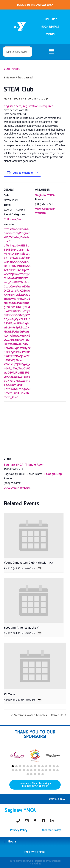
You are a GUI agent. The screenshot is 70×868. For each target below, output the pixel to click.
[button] (13, 766)
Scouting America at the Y (21, 628)
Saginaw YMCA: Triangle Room (24, 465)
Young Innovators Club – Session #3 (28, 563)
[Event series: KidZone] (39, 700)
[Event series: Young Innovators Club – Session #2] (39, 568)
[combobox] (18, 52)
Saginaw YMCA (45, 195)
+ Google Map (52, 474)
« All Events (12, 69)
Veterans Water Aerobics (30, 715)
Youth (21, 219)
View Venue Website (17, 488)
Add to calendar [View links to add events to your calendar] (23, 173)
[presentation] (34, 535)
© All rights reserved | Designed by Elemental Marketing (35, 862)
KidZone (9, 694)
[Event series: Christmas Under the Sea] (39, 633)
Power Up (58, 715)
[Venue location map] (35, 428)
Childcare (10, 219)
